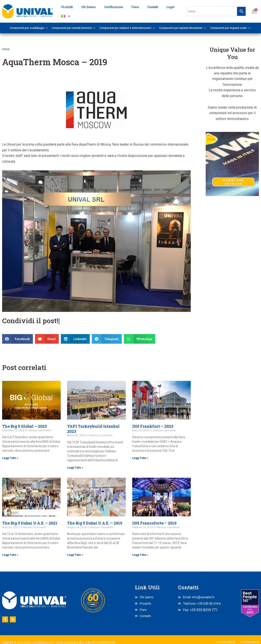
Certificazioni (114, 7)
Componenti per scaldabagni (29, 28)
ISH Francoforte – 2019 (154, 523)
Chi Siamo (89, 7)
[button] (18, 339)
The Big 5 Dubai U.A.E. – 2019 (95, 523)
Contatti (153, 7)
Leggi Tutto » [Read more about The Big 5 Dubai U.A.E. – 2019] (75, 555)
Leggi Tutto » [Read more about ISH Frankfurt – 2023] (140, 458)
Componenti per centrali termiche (74, 28)
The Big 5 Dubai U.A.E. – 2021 (30, 523)
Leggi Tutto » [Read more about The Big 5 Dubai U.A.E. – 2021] (10, 555)
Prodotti (67, 7)
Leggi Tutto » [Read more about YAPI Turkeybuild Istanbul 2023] (75, 468)
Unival (6, 49)
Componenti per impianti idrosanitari (183, 28)
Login (171, 7)
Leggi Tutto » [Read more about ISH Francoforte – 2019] (140, 555)
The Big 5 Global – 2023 (24, 426)
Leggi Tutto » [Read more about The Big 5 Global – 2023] (10, 458)
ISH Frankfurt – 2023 (153, 426)
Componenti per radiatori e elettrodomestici (128, 28)
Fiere (135, 7)
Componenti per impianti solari (231, 28)
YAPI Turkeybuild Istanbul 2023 (93, 429)
